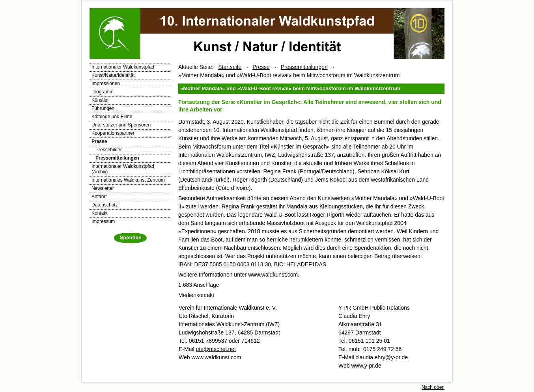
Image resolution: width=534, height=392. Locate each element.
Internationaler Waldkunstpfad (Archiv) (123, 169)
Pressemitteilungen (117, 158)
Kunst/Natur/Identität (113, 75)
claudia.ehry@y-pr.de (382, 357)
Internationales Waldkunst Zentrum (128, 180)
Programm (103, 92)
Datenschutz (105, 205)
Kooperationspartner (113, 133)
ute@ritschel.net (216, 349)
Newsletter (103, 188)
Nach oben (433, 387)
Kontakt (100, 213)
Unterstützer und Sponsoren (121, 125)
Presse (99, 141)
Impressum (103, 221)
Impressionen (106, 84)
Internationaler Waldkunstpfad (123, 67)
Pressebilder (109, 150)
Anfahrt (99, 197)
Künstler (100, 100)
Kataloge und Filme (112, 117)
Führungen (103, 108)
